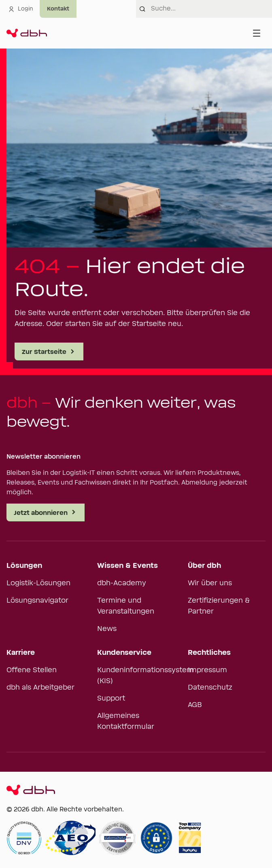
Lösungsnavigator (37, 601)
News (107, 629)
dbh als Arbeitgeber (40, 688)
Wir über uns (210, 583)
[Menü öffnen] (257, 33)
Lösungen (24, 566)
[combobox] (211, 9)
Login (21, 9)
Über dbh (204, 566)
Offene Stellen (32, 670)
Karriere (21, 653)
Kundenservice (124, 653)
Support (111, 699)
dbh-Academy (122, 583)
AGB (195, 705)
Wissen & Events (127, 566)
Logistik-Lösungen (38, 583)
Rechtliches (209, 653)
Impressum (207, 670)
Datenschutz (210, 688)
